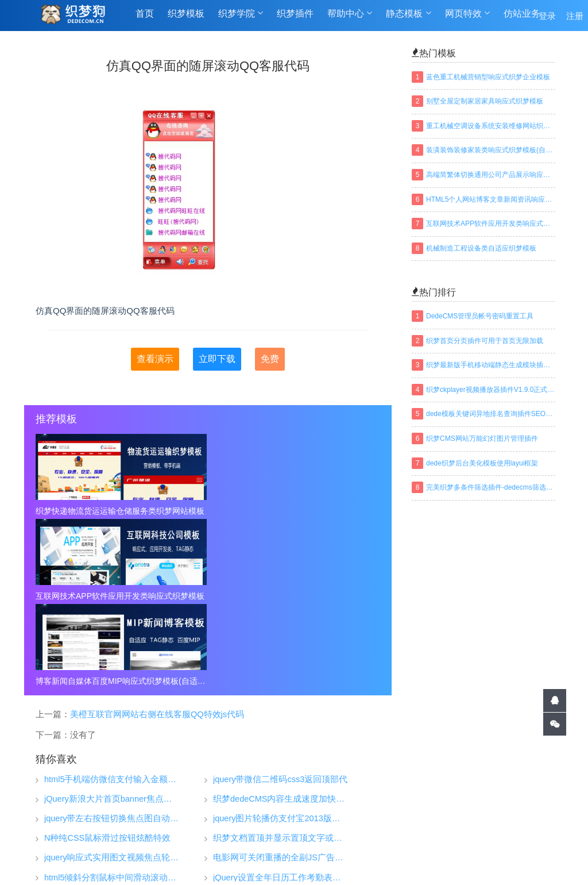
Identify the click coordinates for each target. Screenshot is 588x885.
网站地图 (304, 859)
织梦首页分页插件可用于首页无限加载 (485, 341)
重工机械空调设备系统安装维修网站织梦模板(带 (491, 126)
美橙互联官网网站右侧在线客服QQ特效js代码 (157, 544)
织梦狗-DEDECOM (199, 830)
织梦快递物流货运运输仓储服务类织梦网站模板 (91, 511)
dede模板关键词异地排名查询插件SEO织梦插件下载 (491, 414)
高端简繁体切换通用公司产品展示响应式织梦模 (491, 175)
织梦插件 (295, 18)
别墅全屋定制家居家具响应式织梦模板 (485, 101)
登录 (547, 18)
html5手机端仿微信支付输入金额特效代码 (112, 609)
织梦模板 (186, 18)
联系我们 (475, 846)
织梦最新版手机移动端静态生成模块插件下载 (491, 365)
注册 (575, 18)
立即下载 (217, 359)
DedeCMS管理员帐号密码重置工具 (480, 316)
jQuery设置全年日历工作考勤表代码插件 (281, 707)
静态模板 (408, 18)
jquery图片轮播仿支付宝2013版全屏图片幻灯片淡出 (281, 649)
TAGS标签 (251, 859)
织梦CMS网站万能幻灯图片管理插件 (482, 438)
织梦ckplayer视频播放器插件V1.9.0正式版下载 (491, 390)
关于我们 (475, 794)
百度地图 (355, 859)
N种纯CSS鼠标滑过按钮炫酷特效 (107, 668)
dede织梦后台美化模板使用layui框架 (482, 463)
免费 (270, 359)
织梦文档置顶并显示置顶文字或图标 (281, 668)
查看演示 (155, 359)
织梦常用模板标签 (420, 859)
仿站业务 (522, 18)
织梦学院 (241, 18)
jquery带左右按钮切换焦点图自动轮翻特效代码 (112, 649)
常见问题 (475, 811)
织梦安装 (384, 811)
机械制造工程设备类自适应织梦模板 (481, 248)
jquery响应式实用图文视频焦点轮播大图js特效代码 (112, 688)
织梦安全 (384, 829)
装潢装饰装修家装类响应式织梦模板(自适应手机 (491, 150)
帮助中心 (350, 18)
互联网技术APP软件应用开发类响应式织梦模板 (208, 511)
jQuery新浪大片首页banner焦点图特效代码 (112, 628)
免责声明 (475, 829)
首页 (145, 18)
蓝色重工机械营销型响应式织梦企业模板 (488, 77)
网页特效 (467, 18)
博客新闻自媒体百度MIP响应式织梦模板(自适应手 (325, 511)
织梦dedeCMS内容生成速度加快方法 (281, 628)
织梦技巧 (384, 794)
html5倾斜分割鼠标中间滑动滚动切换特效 (112, 707)
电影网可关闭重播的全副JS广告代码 (281, 688)
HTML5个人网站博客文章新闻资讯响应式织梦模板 (491, 199)
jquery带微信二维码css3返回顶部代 (280, 609)
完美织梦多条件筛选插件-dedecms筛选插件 (491, 487)
